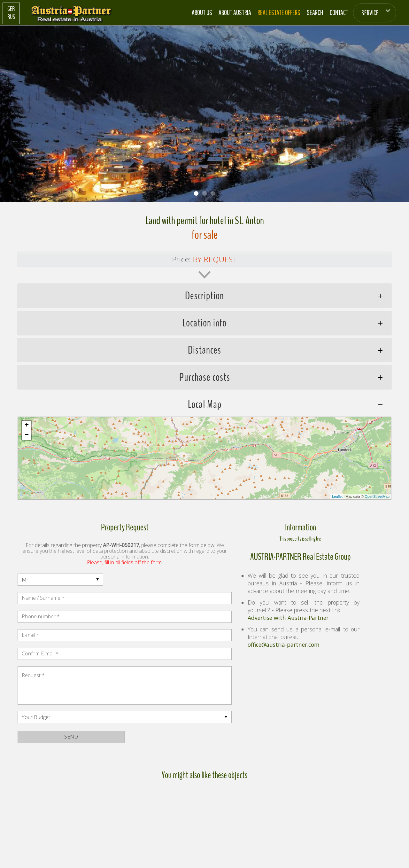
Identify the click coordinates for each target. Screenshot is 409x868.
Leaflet (337, 497)
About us (202, 12)
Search (315, 12)
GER (11, 9)
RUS (11, 17)
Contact (339, 12)
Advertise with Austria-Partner (288, 618)
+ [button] (27, 426)
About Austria (235, 12)
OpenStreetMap (377, 497)
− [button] (27, 435)
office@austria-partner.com (284, 645)
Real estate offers (279, 12)
